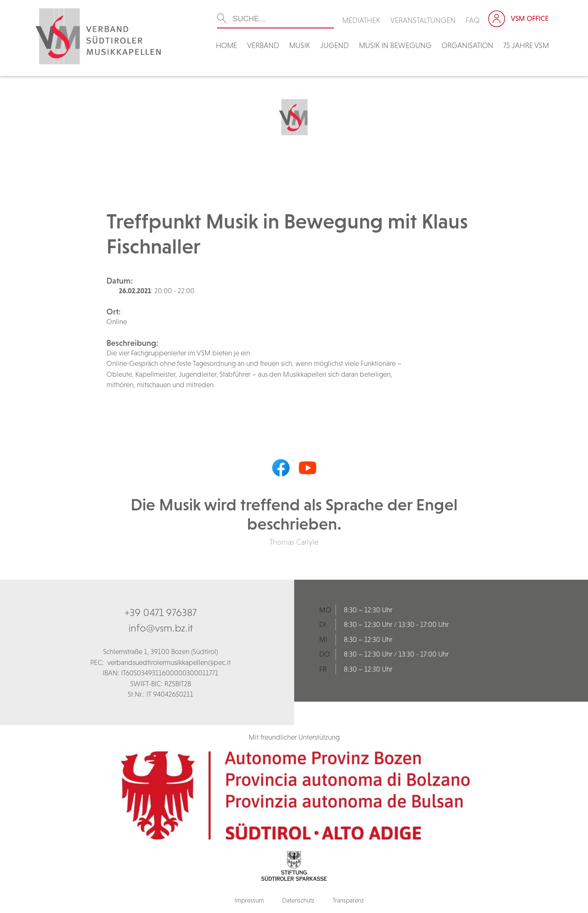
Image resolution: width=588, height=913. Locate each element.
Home (226, 45)
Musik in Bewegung (395, 45)
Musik (300, 45)
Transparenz (348, 900)
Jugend (334, 45)
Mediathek (361, 20)
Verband (263, 45)
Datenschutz (298, 900)
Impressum (249, 900)
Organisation (467, 45)
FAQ (473, 20)
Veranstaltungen (423, 20)
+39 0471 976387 (160, 612)
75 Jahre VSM (526, 45)
